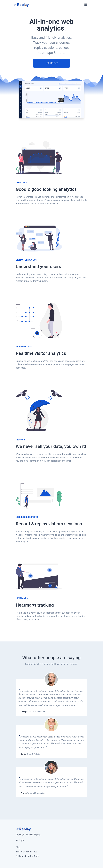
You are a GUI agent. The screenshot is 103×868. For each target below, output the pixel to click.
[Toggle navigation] (86, 5)
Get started (51, 63)
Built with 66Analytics (26, 852)
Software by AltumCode (28, 856)
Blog (18, 847)
